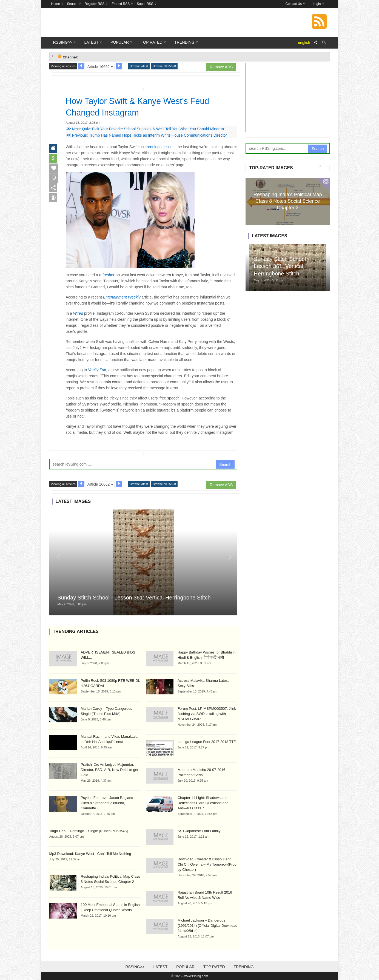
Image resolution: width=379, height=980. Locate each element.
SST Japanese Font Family (199, 831)
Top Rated (214, 967)
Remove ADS (221, 67)
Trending (243, 967)
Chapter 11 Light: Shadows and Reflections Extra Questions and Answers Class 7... (203, 803)
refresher (107, 275)
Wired (78, 313)
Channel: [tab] (68, 57)
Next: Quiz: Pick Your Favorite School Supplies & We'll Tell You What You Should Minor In (145, 129)
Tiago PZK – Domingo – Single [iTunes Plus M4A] (89, 831)
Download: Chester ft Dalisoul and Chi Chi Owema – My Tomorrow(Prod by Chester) (207, 864)
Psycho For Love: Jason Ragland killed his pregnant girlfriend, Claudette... (107, 803)
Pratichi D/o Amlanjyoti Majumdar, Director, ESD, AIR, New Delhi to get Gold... (110, 770)
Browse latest (139, 66)
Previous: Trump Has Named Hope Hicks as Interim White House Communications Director (146, 135)
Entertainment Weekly (122, 297)
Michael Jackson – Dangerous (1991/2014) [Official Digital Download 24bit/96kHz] (207, 926)
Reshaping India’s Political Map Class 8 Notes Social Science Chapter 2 (288, 201)
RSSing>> (135, 967)
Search (225, 464)
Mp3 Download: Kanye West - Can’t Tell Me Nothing (90, 854)
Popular (185, 967)
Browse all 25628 (164, 66)
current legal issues (158, 147)
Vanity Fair (97, 370)
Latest (160, 967)
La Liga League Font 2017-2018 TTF (207, 742)
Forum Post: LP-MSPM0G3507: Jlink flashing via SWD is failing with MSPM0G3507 (207, 714)
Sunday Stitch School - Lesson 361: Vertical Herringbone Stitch (134, 598)
